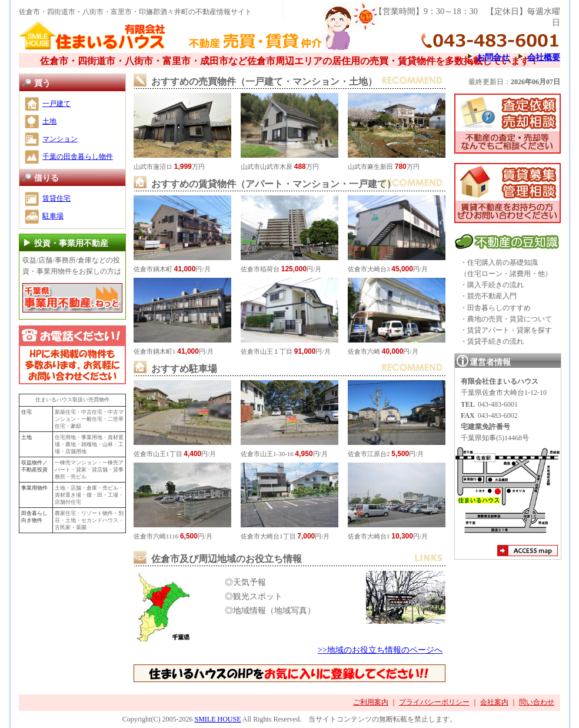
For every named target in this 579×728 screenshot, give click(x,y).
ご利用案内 (371, 702)
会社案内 (494, 702)
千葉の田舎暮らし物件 (78, 157)
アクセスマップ (528, 552)
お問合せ (493, 57)
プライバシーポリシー (434, 702)
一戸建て (56, 104)
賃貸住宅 (56, 198)
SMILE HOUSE (217, 719)
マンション (60, 139)
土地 (49, 121)
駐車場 (53, 216)
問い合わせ (537, 702)
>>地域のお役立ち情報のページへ (380, 650)
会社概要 (544, 57)
